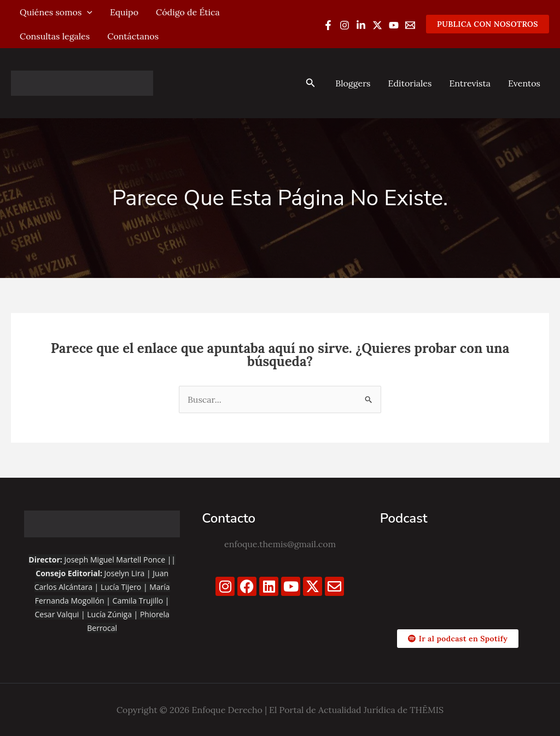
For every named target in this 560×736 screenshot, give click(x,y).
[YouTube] (394, 25)
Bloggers (353, 83)
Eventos (524, 83)
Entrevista (470, 83)
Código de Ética (188, 12)
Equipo (124, 12)
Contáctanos (133, 36)
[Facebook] (328, 25)
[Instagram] (345, 25)
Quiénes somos (56, 12)
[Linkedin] (361, 25)
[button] (488, 24)
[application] (87, 12)
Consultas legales (55, 36)
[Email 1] (410, 25)
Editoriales (410, 83)
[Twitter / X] (377, 25)
